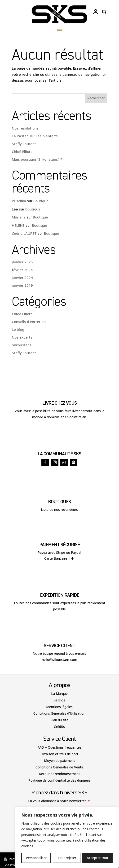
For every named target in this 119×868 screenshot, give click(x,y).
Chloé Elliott (22, 151)
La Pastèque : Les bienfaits (35, 136)
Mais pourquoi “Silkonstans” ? (37, 159)
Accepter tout (98, 858)
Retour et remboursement (59, 774)
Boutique (41, 201)
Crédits (59, 727)
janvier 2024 (22, 277)
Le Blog (59, 700)
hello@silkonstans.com (59, 660)
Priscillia (19, 201)
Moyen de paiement (59, 761)
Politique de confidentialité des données (59, 780)
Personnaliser (36, 858)
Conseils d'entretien (29, 322)
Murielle (19, 217)
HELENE (18, 225)
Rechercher (96, 98)
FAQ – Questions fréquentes (59, 747)
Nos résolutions (25, 128)
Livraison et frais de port (59, 754)
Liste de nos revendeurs (59, 509)
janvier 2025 (22, 262)
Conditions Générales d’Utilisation (59, 713)
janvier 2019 (22, 285)
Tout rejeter (67, 858)
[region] (67, 838)
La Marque (59, 694)
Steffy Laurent (24, 144)
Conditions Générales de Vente (59, 767)
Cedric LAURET (24, 233)
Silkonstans (22, 345)
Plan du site (59, 720)
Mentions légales (59, 707)
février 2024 (22, 270)
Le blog (18, 329)
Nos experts (22, 337)
